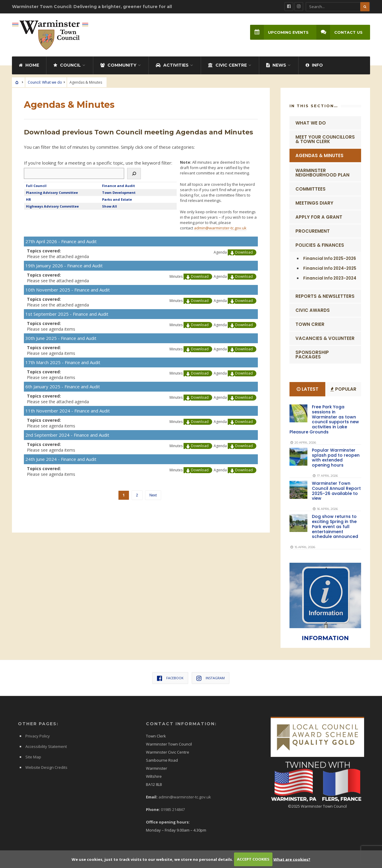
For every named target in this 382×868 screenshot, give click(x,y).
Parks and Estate (117, 198)
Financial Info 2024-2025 (330, 267)
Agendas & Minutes (319, 154)
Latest (308, 388)
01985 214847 (173, 808)
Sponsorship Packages (312, 353)
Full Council (36, 184)
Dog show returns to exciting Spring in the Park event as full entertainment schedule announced (335, 525)
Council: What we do (45, 81)
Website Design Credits (46, 766)
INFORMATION (325, 637)
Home (29, 64)
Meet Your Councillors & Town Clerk (325, 138)
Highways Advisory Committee (52, 205)
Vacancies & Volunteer (325, 337)
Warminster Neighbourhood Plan (322, 171)
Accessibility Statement (46, 745)
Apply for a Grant (319, 216)
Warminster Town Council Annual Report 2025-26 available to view (336, 490)
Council (67, 64)
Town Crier (310, 323)
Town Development (119, 191)
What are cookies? (292, 859)
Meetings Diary (314, 202)
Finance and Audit (118, 184)
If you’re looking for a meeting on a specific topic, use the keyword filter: (98, 162)
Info (314, 64)
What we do (311, 122)
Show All (110, 205)
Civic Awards (313, 309)
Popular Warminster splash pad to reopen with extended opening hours (336, 456)
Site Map (33, 756)
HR (29, 198)
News (276, 64)
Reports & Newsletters (325, 295)
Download (244, 251)
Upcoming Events (279, 32)
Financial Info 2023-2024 (330, 277)
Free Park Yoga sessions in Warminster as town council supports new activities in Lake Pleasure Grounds (324, 418)
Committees (311, 188)
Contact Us (339, 32)
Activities (172, 64)
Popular (343, 388)
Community (118, 64)
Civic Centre (227, 64)
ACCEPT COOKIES (253, 859)
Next (153, 494)
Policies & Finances (320, 244)
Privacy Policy (38, 735)
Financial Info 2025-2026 (330, 257)
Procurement (313, 230)
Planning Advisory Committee (52, 191)
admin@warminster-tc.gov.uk (220, 227)
